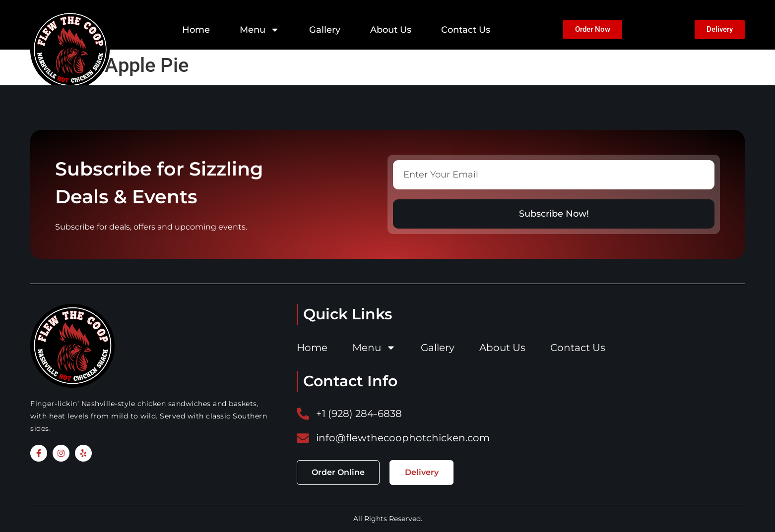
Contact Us (466, 30)
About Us (391, 30)
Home (196, 30)
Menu (259, 30)
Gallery (325, 30)
